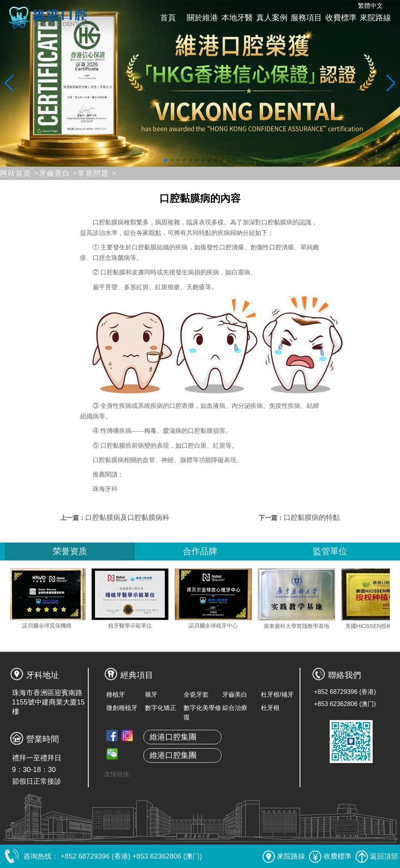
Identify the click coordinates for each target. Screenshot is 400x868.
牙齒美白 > (59, 173)
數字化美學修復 (202, 712)
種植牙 (116, 695)
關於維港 (202, 18)
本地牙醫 (237, 18)
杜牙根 (270, 708)
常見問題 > (97, 173)
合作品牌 (200, 551)
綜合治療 (235, 708)
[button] (166, 160)
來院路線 (375, 18)
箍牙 (151, 695)
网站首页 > (20, 173)
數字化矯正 (161, 708)
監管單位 (330, 551)
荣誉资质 (70, 551)
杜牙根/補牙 (277, 695)
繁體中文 (370, 6)
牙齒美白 (235, 695)
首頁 (168, 18)
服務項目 (306, 18)
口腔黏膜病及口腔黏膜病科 (127, 518)
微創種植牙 (122, 708)
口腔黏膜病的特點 (312, 518)
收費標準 (341, 18)
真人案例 (272, 18)
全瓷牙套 (196, 695)
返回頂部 (377, 856)
